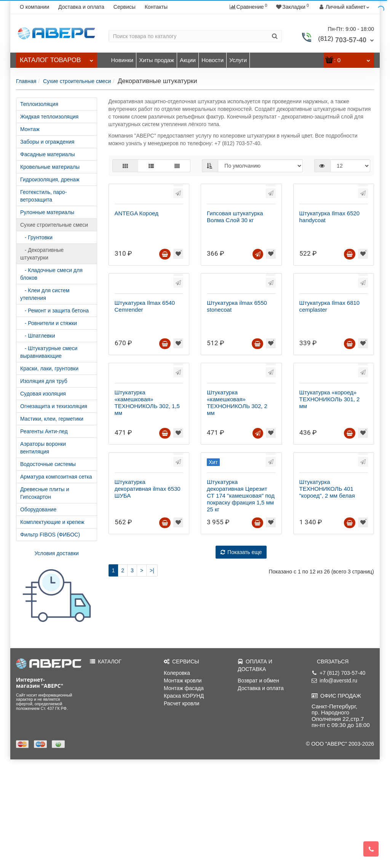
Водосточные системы (48, 464)
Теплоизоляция (39, 104)
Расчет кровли (181, 812)
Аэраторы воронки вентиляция (43, 448)
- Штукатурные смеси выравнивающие (49, 352)
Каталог (57, 58)
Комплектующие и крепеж (52, 522)
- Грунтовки (36, 237)
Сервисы (125, 7)
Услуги (238, 60)
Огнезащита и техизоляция (54, 406)
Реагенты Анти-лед (44, 431)
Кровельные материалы (50, 167)
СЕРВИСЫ (181, 770)
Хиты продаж (157, 60)
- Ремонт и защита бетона (54, 311)
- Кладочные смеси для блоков (51, 274)
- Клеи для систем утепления (45, 294)
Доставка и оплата (81, 7)
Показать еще (241, 716)
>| (152, 735)
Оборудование (38, 509)
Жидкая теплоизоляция (49, 117)
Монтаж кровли (183, 789)
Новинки (122, 60)
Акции (188, 60)
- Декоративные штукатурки (42, 254)
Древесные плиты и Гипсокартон (45, 493)
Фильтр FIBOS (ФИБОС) (50, 535)
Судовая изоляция (43, 394)
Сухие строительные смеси (77, 81)
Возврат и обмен (258, 789)
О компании (34, 7)
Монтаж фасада (184, 797)
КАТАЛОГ (106, 770)
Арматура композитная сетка (56, 477)
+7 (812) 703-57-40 (338, 782)
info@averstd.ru (334, 789)
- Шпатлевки (38, 336)
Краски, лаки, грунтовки (49, 368)
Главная (26, 81)
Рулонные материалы (47, 212)
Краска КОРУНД (184, 804)
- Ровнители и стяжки (49, 323)
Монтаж (30, 129)
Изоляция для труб (44, 381)
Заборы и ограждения (47, 142)
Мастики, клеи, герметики (52, 419)
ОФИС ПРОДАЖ (336, 804)
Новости (213, 60)
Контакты (156, 7)
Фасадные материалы (48, 154)
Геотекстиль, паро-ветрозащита (43, 196)
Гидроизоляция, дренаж (50, 179)
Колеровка (177, 782)
